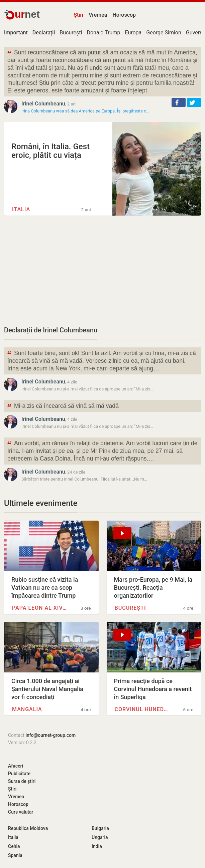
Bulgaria (100, 828)
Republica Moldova (28, 828)
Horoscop (124, 15)
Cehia (14, 846)
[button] (179, 102)
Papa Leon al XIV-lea (40, 608)
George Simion (164, 33)
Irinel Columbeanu (43, 104)
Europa (133, 33)
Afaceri (16, 766)
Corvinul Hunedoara (142, 709)
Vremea (98, 15)
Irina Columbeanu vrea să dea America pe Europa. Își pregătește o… (85, 111)
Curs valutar (21, 812)
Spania (15, 855)
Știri (78, 15)
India (97, 846)
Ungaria (100, 837)
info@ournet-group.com (50, 735)
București (71, 33)
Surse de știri (22, 781)
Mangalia (27, 709)
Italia (21, 209)
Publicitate (19, 774)
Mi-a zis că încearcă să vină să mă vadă (63, 407)
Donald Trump (103, 33)
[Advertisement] (102, 270)
